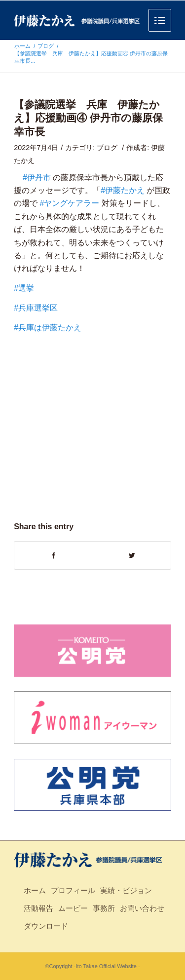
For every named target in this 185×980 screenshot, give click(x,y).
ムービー (73, 908)
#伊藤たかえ (123, 190)
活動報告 (38, 908)
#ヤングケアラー (70, 203)
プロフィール (73, 890)
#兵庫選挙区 (36, 308)
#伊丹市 (37, 177)
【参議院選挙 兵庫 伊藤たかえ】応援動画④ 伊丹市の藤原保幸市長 (88, 118)
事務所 (104, 908)
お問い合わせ (142, 908)
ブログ (46, 46)
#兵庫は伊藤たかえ (48, 328)
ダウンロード (46, 926)
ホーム (22, 46)
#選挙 (24, 288)
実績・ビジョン (126, 890)
